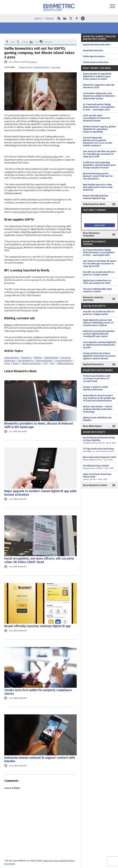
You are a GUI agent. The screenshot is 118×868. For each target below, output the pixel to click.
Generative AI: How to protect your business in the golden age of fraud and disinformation (99, 398)
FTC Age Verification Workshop (100, 450)
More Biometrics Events (95, 485)
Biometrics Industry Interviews (93, 299)
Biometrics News (26, 67)
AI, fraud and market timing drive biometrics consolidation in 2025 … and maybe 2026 (99, 107)
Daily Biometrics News (94, 204)
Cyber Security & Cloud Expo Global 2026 (100, 477)
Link (36, 42)
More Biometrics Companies (91, 234)
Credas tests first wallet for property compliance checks (38, 692)
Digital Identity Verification (97, 45)
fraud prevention (63, 360)
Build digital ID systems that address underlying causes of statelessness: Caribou (98, 323)
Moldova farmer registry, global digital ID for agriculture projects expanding (99, 129)
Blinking (8, 325)
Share (13, 42)
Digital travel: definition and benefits (97, 419)
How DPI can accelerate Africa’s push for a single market (99, 273)
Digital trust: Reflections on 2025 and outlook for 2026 (97, 282)
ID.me (24, 229)
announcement (16, 247)
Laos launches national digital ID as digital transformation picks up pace (99, 345)
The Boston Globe (49, 157)
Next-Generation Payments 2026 (100, 459)
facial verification (44, 360)
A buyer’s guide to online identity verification (96, 388)
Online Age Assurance (94, 56)
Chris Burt (33, 62)
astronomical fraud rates (26, 212)
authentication (12, 357)
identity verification (31, 363)
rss (59, 18)
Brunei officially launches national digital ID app (37, 626)
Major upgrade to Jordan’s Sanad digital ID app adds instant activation (40, 493)
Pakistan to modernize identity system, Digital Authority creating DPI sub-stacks (99, 334)
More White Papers (93, 426)
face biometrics (26, 360)
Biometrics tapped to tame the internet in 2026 (99, 86)
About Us (38, 18)
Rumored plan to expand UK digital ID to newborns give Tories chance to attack (97, 76)
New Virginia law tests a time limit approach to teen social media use (98, 187)
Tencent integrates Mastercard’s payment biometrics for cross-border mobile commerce (98, 142)
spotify (83, 18)
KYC (46, 363)
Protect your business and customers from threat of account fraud (96, 379)
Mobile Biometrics (42, 67)
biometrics (27, 357)
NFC (53, 363)
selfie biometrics (66, 363)
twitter (71, 18)
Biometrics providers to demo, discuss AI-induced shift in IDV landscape (39, 425)
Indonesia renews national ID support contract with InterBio (40, 759)
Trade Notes (56, 67)
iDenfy (8, 277)
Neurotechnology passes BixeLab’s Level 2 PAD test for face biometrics (98, 176)
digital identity (51, 357)
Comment (48, 42)
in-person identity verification (51, 260)
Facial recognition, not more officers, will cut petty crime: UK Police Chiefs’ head (39, 560)
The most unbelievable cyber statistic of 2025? (98, 290)
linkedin (65, 18)
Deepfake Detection (93, 51)
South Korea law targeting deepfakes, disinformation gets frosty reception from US (99, 165)
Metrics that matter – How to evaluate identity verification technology (98, 409)
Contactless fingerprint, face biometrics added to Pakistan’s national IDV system (99, 96)
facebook (77, 18)
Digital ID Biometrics (93, 364)
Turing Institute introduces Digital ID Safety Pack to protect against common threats (99, 356)
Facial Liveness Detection (96, 62)
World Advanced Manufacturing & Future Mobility (100, 440)
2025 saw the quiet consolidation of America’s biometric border (97, 118)
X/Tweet (25, 42)
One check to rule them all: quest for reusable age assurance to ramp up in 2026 (100, 154)
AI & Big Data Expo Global (100, 467)
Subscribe (50, 18)
